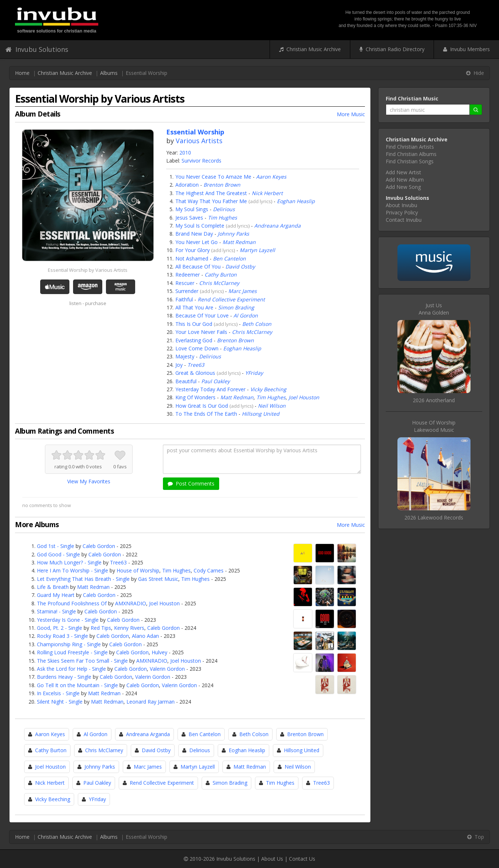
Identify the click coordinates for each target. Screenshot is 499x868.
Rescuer (185, 283)
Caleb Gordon (99, 546)
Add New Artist (403, 172)
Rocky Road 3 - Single (62, 636)
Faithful (184, 299)
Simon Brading (236, 307)
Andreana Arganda (277, 226)
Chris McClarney (219, 283)
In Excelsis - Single (58, 693)
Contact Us (302, 859)
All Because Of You (198, 267)
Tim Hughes (222, 218)
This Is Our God (194, 324)
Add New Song (403, 187)
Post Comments (191, 484)
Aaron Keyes (271, 177)
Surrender (187, 291)
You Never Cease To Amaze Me (213, 177)
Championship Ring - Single (69, 644)
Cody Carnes (209, 570)
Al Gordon (246, 315)
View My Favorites (89, 481)
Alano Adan (145, 636)
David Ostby (240, 267)
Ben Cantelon (229, 258)
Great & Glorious (195, 373)
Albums (109, 73)
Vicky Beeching (268, 389)
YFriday (254, 373)
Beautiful (186, 381)
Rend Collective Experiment (231, 299)
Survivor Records (201, 161)
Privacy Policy (402, 212)
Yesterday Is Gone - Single (68, 620)
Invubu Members (466, 49)
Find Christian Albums (411, 154)
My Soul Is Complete (200, 226)
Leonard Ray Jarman (151, 702)
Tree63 (196, 365)
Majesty (185, 356)
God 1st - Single (56, 546)
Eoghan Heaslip (296, 201)
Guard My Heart (56, 595)
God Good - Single (58, 554)
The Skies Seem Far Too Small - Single (82, 661)
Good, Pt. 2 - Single (60, 628)
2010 (185, 153)
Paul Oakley (216, 381)
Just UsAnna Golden (434, 309)
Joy (179, 365)
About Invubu (401, 205)
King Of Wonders (195, 397)
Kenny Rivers (129, 628)
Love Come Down (197, 348)
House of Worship (138, 570)
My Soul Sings (192, 209)
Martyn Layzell (257, 250)
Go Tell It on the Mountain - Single (77, 685)
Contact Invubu (404, 220)
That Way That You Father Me (211, 201)
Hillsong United (261, 414)
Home (22, 73)
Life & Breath (53, 587)
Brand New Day (194, 234)
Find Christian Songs (410, 161)
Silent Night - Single (60, 702)
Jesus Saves (189, 218)
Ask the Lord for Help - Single (71, 669)
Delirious (224, 209)
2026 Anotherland (434, 400)
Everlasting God (194, 340)
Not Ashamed (192, 258)
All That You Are (194, 307)
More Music (351, 114)
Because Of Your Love (202, 315)
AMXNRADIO (131, 603)
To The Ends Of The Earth (206, 414)
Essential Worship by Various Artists (88, 270)
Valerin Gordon (167, 669)
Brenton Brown (222, 185)
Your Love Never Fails (201, 332)
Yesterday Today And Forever (210, 389)
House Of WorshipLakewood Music (434, 426)
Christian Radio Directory (392, 49)
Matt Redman (239, 242)
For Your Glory (193, 250)
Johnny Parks (233, 234)
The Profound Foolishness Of (72, 603)
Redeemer (188, 275)
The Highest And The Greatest (211, 193)
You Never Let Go (197, 242)
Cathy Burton (221, 275)
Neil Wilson (272, 406)
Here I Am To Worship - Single (73, 570)
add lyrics (260, 201)
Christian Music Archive (310, 49)
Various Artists (199, 141)
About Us (272, 859)
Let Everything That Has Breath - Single (83, 579)
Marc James (243, 291)
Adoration (187, 185)
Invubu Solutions (37, 49)
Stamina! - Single (56, 611)
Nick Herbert (267, 193)
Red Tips (101, 628)
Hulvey (159, 652)
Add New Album (405, 180)
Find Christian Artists (410, 147)
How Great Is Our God (202, 406)
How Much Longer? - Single (69, 562)
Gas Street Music (158, 579)
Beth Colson (257, 324)
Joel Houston (304, 397)
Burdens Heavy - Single (64, 677)
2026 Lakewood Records (434, 517)
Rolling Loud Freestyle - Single (72, 652)
